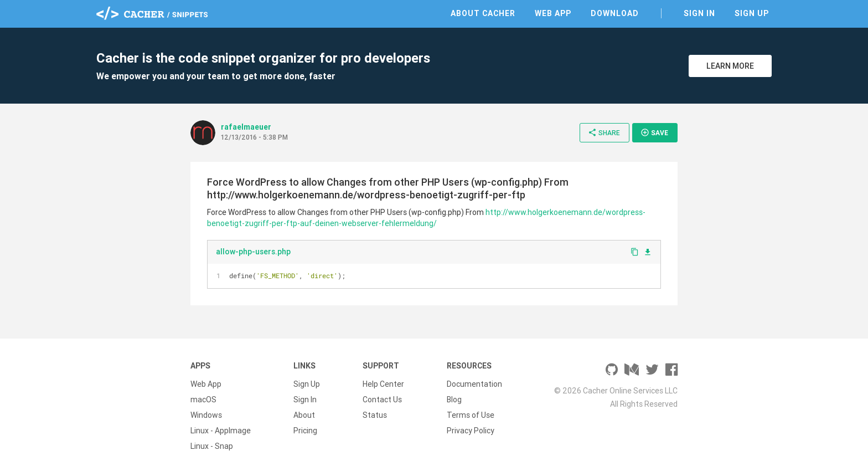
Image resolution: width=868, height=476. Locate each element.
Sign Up (752, 13)
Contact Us (382, 400)
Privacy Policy (471, 431)
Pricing (305, 431)
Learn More (730, 66)
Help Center (383, 384)
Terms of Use (471, 415)
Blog (454, 400)
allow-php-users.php (253, 252)
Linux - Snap (212, 446)
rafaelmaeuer (246, 127)
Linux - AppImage (221, 431)
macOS (203, 400)
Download (615, 13)
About (304, 415)
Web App (553, 13)
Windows (206, 415)
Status (375, 415)
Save (654, 132)
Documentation (474, 384)
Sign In (699, 13)
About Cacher (483, 13)
